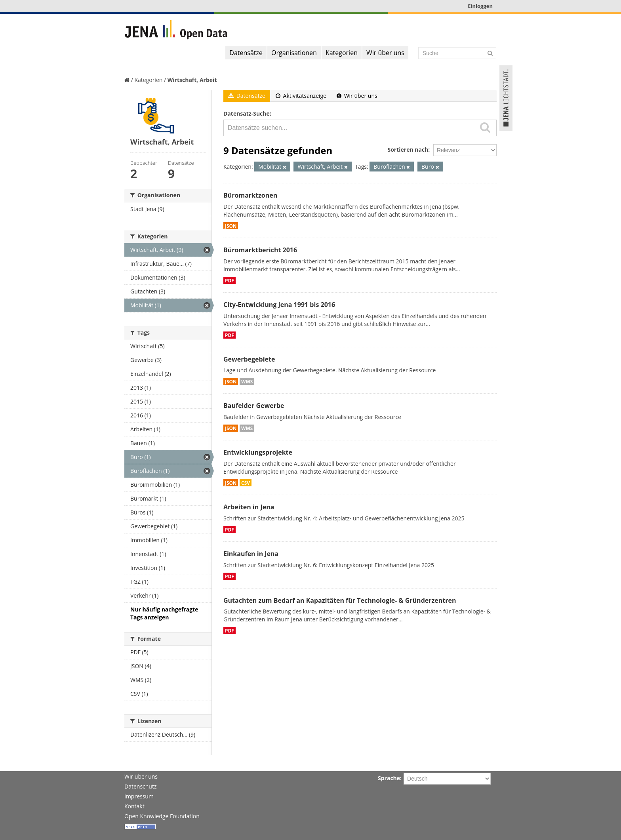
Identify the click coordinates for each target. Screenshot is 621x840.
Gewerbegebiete (249, 359)
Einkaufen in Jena (251, 554)
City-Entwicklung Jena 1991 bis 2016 (279, 305)
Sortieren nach (408, 150)
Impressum (139, 796)
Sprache (389, 778)
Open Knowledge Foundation (162, 816)
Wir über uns (385, 53)
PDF (230, 280)
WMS (247, 381)
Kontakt (134, 806)
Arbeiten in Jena (249, 507)
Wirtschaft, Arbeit (192, 80)
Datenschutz (140, 786)
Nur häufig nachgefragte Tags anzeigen (164, 613)
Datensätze (246, 53)
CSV (246, 483)
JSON (231, 226)
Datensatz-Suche (247, 113)
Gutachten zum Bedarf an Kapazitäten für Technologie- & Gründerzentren (340, 600)
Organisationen (294, 53)
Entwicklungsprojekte (258, 452)
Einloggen (480, 6)
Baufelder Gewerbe (254, 406)
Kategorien (342, 53)
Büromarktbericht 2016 (260, 250)
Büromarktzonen (250, 195)
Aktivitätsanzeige (301, 96)
